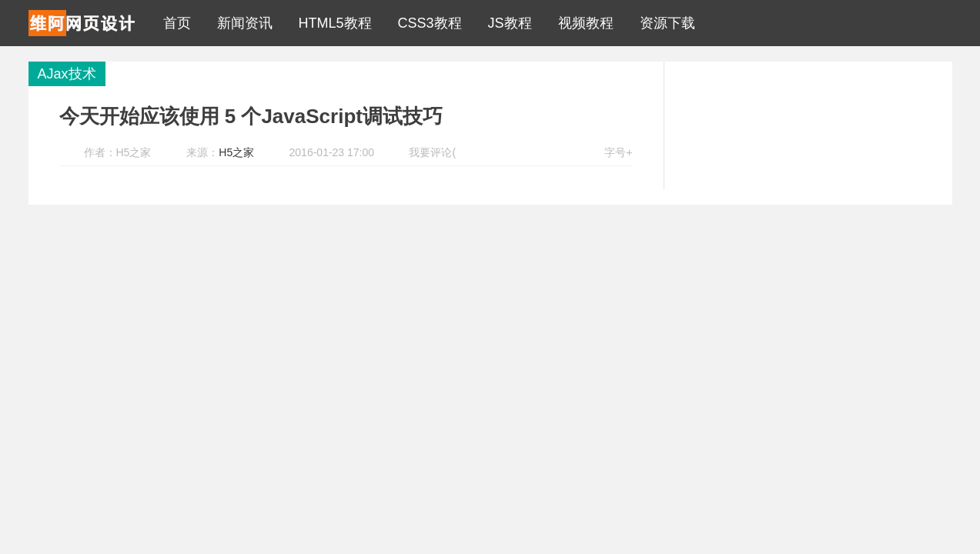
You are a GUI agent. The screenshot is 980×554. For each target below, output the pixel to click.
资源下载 (664, 23)
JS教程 (506, 23)
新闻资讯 (241, 23)
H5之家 (236, 152)
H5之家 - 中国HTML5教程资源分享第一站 (82, 23)
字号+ (618, 152)
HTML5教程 (331, 23)
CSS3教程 (426, 23)
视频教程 (582, 23)
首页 (173, 23)
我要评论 (430, 152)
